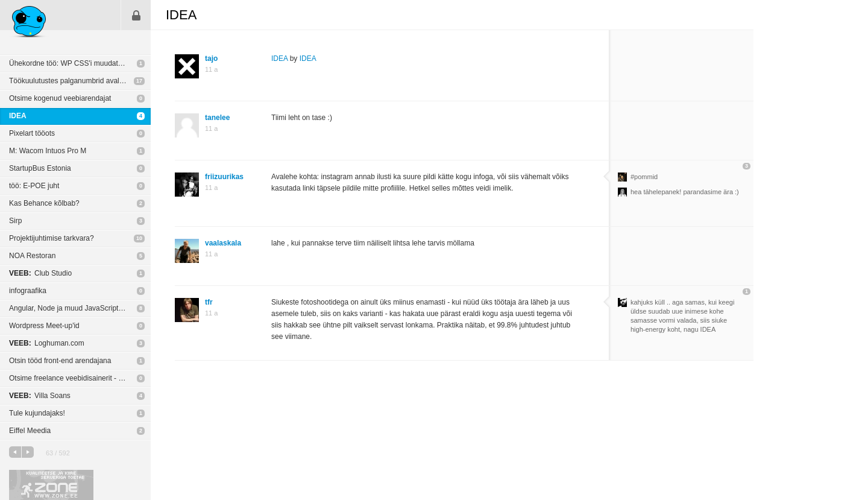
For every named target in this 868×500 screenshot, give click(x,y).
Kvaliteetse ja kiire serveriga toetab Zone (51, 485)
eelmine (15, 452)
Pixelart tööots (32, 133)
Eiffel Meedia (30, 431)
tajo (211, 59)
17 (139, 81)
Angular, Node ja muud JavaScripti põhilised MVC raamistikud (80, 308)
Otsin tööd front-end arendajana (60, 361)
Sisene (136, 15)
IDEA (18, 116)
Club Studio (40, 273)
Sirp (15, 221)
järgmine (28, 452)
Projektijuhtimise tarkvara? (52, 238)
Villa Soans (40, 396)
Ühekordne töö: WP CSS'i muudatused (71, 63)
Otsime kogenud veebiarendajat (60, 98)
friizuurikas (224, 177)
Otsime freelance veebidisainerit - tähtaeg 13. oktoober (80, 378)
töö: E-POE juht (34, 186)
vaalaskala (223, 243)
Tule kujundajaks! (37, 413)
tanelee (217, 118)
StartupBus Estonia (40, 168)
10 (139, 238)
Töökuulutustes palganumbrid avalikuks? (74, 81)
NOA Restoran (32, 256)
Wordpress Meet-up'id (44, 326)
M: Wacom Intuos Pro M (48, 151)
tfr (209, 302)
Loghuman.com (47, 343)
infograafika (28, 291)
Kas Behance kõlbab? (44, 203)
